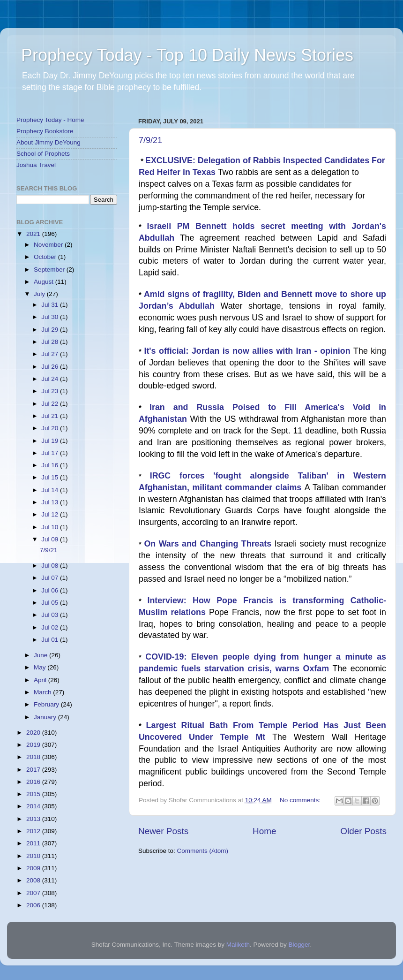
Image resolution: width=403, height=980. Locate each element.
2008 (34, 880)
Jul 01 (51, 640)
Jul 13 (51, 502)
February (47, 704)
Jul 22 (51, 404)
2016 (34, 782)
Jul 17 (51, 453)
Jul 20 (51, 428)
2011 (34, 843)
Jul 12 (51, 514)
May (41, 667)
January (46, 717)
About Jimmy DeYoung (49, 142)
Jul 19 (51, 441)
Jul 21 (51, 416)
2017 (34, 770)
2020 (34, 733)
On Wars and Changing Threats (209, 544)
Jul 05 (51, 603)
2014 (34, 806)
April (41, 680)
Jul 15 (51, 477)
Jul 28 (51, 342)
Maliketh (238, 945)
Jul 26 (51, 367)
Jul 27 (51, 354)
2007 (34, 893)
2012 (34, 831)
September (50, 270)
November (49, 245)
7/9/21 (150, 140)
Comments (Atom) (203, 851)
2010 (34, 856)
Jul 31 (51, 305)
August (45, 282)
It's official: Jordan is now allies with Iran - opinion (249, 351)
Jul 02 (51, 627)
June (41, 655)
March (43, 692)
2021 (34, 234)
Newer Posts (163, 831)
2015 (34, 794)
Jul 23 (51, 391)
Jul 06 (51, 590)
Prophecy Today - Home (50, 120)
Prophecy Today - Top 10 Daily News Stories (187, 55)
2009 (34, 868)
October (46, 257)
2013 (34, 819)
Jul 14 (51, 490)
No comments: (301, 800)
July (40, 294)
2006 (34, 905)
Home (264, 831)
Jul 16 (51, 465)
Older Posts (363, 831)
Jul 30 (51, 317)
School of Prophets (43, 154)
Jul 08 (51, 566)
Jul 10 (51, 527)
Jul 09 (51, 539)
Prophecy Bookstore (45, 131)
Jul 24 (51, 379)
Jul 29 (51, 330)
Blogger (299, 945)
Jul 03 (51, 615)
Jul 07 (51, 578)
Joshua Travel (36, 165)
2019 (34, 745)
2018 (34, 757)
